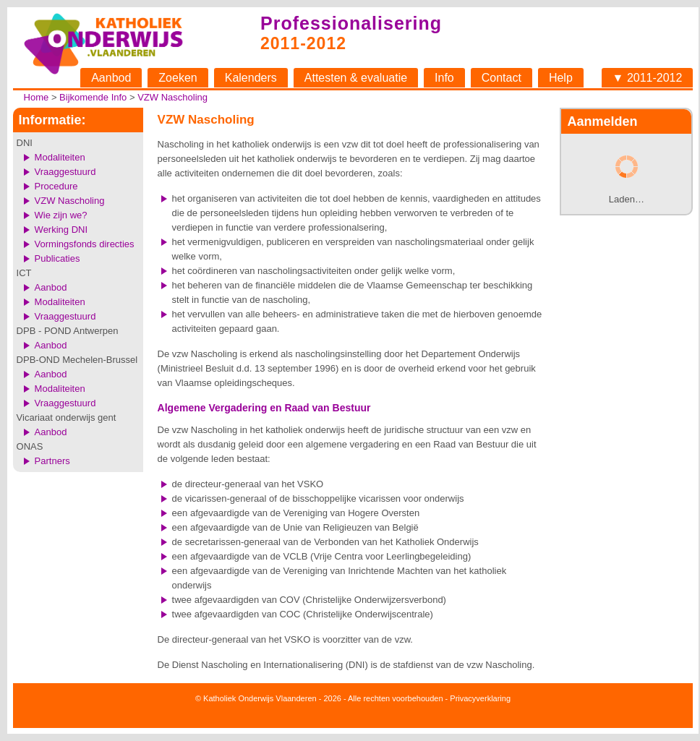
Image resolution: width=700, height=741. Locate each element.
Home (37, 97)
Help (561, 78)
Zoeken (178, 78)
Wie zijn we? (61, 215)
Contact (501, 78)
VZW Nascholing (172, 97)
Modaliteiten (60, 157)
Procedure (56, 186)
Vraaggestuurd (65, 172)
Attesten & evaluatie (356, 78)
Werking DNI (61, 230)
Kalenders (251, 78)
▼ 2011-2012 (648, 78)
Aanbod (111, 78)
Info (444, 78)
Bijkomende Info (93, 97)
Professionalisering (351, 23)
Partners (52, 461)
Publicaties (57, 258)
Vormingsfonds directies (85, 244)
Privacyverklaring (480, 698)
